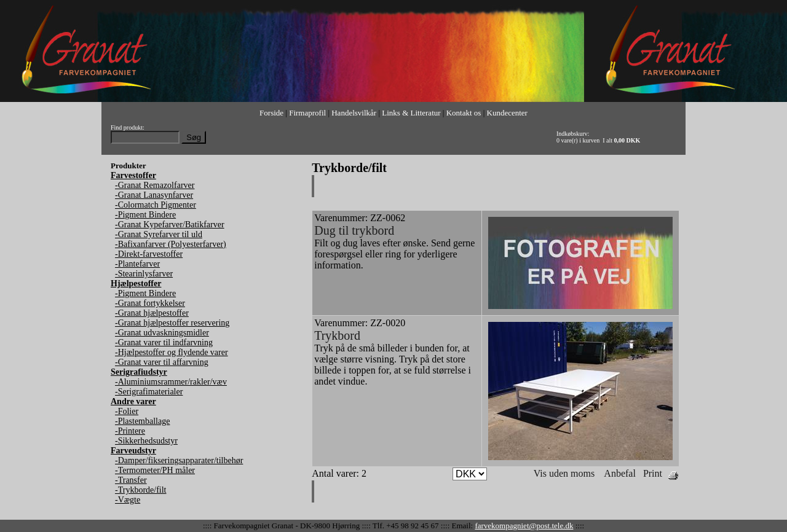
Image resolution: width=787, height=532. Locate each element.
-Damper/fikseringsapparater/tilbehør (179, 460)
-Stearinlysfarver (144, 274)
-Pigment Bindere (145, 215)
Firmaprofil (307, 113)
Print (653, 473)
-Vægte (128, 500)
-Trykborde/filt (140, 490)
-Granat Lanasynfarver (154, 195)
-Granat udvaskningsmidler (162, 333)
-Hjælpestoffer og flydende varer (172, 352)
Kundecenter (507, 113)
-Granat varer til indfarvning (164, 342)
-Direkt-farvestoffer (149, 254)
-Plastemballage (142, 421)
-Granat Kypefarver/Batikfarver (170, 225)
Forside (271, 113)
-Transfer (131, 480)
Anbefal (620, 473)
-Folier (127, 411)
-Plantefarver (137, 264)
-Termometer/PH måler (155, 470)
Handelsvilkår (354, 113)
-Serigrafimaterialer (149, 392)
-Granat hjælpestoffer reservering (172, 323)
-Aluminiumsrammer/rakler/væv (171, 382)
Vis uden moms (564, 473)
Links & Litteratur (411, 113)
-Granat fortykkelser (150, 303)
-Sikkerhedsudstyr (146, 441)
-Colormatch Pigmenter (156, 205)
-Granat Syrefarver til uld (159, 234)
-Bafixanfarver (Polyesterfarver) (171, 244)
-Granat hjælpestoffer (152, 313)
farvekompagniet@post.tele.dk (524, 526)
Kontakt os (464, 113)
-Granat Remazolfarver (155, 185)
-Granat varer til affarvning (162, 362)
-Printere (130, 431)
